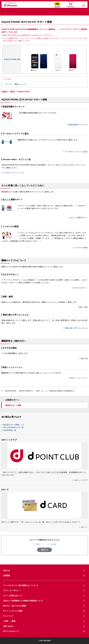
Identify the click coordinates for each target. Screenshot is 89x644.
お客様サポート (12, 400)
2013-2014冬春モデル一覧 (13, 427)
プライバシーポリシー (12, 590)
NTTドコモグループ (44, 631)
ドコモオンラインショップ (13, 173)
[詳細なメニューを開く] (84, 5)
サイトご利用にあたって (13, 596)
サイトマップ (8, 616)
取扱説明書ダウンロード (78, 125)
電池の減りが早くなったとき (76, 328)
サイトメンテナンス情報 (44, 611)
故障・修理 (83, 307)
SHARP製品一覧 (10, 430)
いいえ (53, 544)
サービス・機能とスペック (16, 84)
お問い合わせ (8, 626)
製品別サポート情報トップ (14, 425)
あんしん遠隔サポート (79, 217)
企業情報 (6, 576)
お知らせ (6, 570)
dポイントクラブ (81, 480)
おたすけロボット (80, 288)
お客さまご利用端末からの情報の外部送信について (23, 601)
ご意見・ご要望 (9, 621)
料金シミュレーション (79, 378)
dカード (84, 527)
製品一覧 (84, 358)
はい (38, 544)
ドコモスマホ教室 (80, 248)
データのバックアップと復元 (76, 152)
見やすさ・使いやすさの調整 (14, 606)
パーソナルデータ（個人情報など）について (20, 585)
